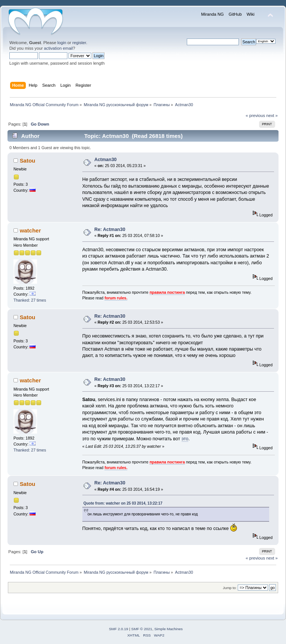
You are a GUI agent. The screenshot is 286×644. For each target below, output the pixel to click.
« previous (255, 115)
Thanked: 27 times (30, 300)
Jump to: (230, 588)
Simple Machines (168, 629)
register (79, 43)
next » (272, 115)
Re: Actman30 (110, 229)
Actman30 (106, 160)
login (62, 43)
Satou (28, 161)
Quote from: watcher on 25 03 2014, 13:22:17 (123, 503)
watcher (31, 230)
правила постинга (167, 292)
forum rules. (116, 298)
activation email (58, 48)
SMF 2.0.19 (119, 629)
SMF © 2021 (142, 629)
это (185, 439)
